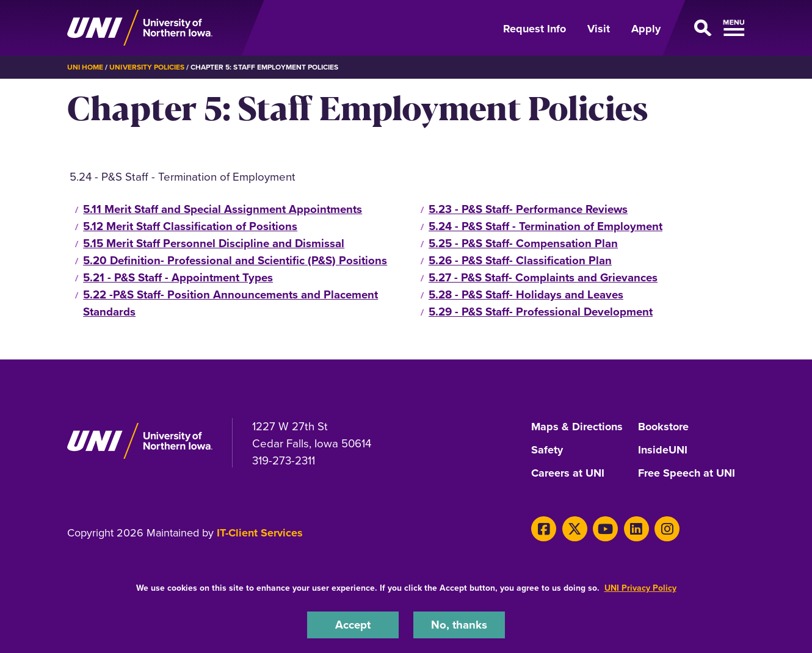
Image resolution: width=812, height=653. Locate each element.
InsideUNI (663, 450)
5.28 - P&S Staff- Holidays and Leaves (526, 294)
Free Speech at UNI (687, 474)
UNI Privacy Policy (640, 588)
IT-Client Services (260, 533)
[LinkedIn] (636, 529)
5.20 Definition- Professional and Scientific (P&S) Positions (235, 260)
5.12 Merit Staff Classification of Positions (190, 226)
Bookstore (663, 427)
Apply (646, 29)
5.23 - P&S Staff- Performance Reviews (528, 209)
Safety (547, 450)
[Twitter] (575, 529)
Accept (353, 625)
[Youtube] (605, 529)
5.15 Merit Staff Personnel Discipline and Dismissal (214, 243)
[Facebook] (544, 529)
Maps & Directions (577, 427)
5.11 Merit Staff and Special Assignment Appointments (223, 209)
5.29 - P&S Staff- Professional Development (541, 312)
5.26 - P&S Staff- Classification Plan (520, 260)
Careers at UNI (568, 474)
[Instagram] (667, 529)
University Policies (147, 67)
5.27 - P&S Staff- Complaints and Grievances (543, 277)
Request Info (535, 29)
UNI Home (85, 67)
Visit (599, 29)
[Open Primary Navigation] (710, 28)
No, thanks (459, 625)
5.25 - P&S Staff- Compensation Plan (523, 243)
